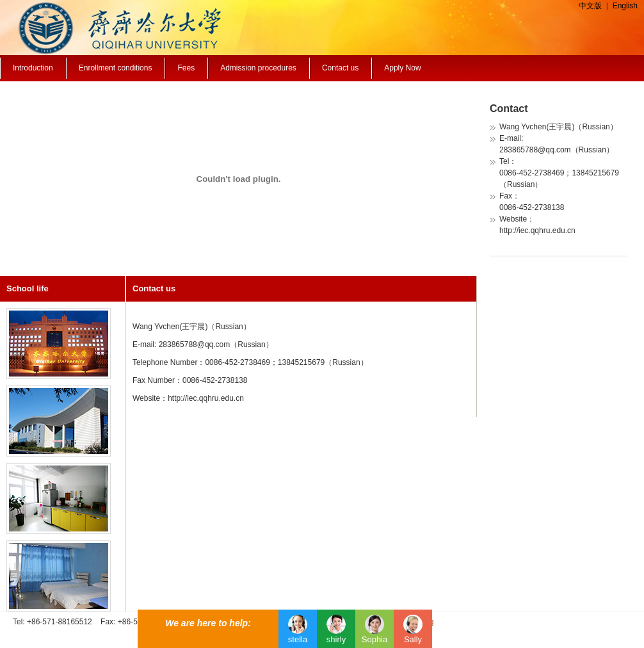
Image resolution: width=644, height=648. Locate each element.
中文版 (590, 6)
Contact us (340, 68)
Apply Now (402, 68)
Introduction (33, 68)
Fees (186, 68)
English (625, 6)
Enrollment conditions (116, 68)
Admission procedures (258, 68)
